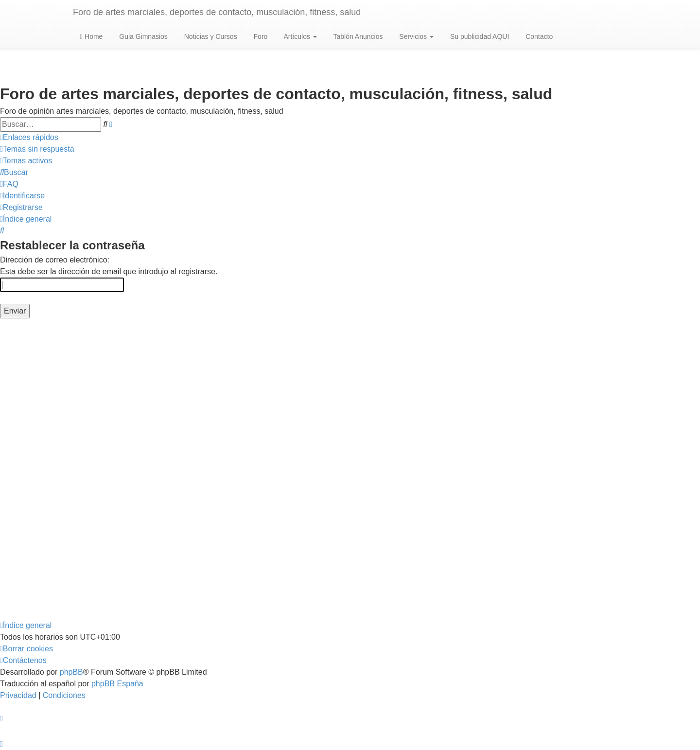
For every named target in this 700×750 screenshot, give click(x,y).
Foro (260, 36)
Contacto (538, 36)
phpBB (71, 672)
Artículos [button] (299, 36)
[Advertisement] (292, 469)
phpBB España (117, 684)
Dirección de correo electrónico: (55, 260)
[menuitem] (37, 149)
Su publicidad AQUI (479, 36)
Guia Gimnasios (142, 36)
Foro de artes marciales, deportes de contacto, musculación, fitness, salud (217, 12)
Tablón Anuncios (357, 36)
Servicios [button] (415, 36)
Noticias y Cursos (210, 36)
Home (91, 36)
